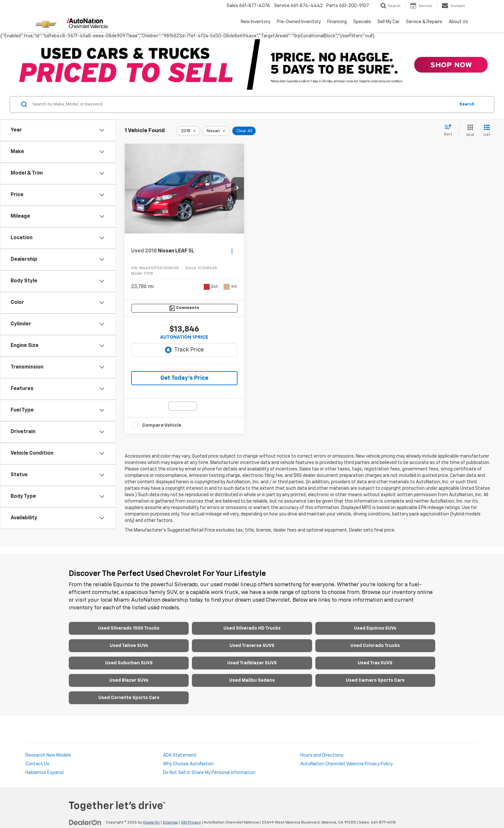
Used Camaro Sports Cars (375, 680)
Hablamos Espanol (45, 773)
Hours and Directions (322, 755)
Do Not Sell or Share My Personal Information (209, 773)
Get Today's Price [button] (184, 378)
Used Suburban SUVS (129, 663)
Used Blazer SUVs (129, 680)
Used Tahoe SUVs (129, 646)
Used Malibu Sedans (252, 680)
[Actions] (232, 251)
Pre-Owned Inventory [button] (299, 22)
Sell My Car (388, 22)
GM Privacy (191, 823)
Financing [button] (337, 22)
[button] (238, 188)
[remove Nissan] (216, 131)
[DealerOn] (85, 822)
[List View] (487, 131)
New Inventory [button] (256, 22)
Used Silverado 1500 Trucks (129, 628)
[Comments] (184, 308)
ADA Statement (180, 755)
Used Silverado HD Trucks (252, 628)
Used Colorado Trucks (375, 646)
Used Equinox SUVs (375, 628)
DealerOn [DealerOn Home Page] (151, 823)
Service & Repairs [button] (424, 22)
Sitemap (170, 823)
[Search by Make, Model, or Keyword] (243, 105)
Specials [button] (362, 22)
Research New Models (48, 755)
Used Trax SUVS (375, 663)
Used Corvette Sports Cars (129, 698)
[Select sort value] (450, 131)
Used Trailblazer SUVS (252, 663)
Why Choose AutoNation (188, 764)
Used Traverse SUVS (252, 646)
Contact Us (37, 764)
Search (467, 104)
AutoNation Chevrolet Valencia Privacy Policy (346, 764)
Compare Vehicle (162, 425)
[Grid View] (469, 131)
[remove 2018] (188, 131)
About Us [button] (458, 22)
